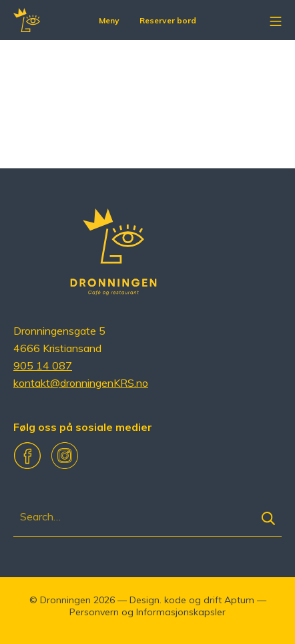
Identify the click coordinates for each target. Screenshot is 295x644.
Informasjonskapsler (181, 612)
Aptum (239, 600)
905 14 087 (43, 365)
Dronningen (65, 600)
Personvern (94, 612)
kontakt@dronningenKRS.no (81, 383)
